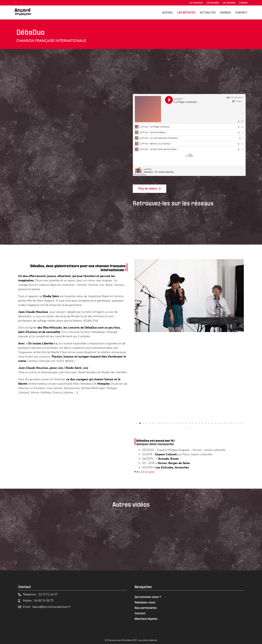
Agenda (226, 12)
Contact (243, 3)
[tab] (189, 472)
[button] (137, 423)
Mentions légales (146, 619)
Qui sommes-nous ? (148, 597)
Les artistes (186, 12)
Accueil (168, 12)
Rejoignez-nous (145, 602)
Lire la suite (147, 472)
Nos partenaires (146, 608)
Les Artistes (229, 3)
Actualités (208, 12)
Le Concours (196, 3)
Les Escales (213, 3)
